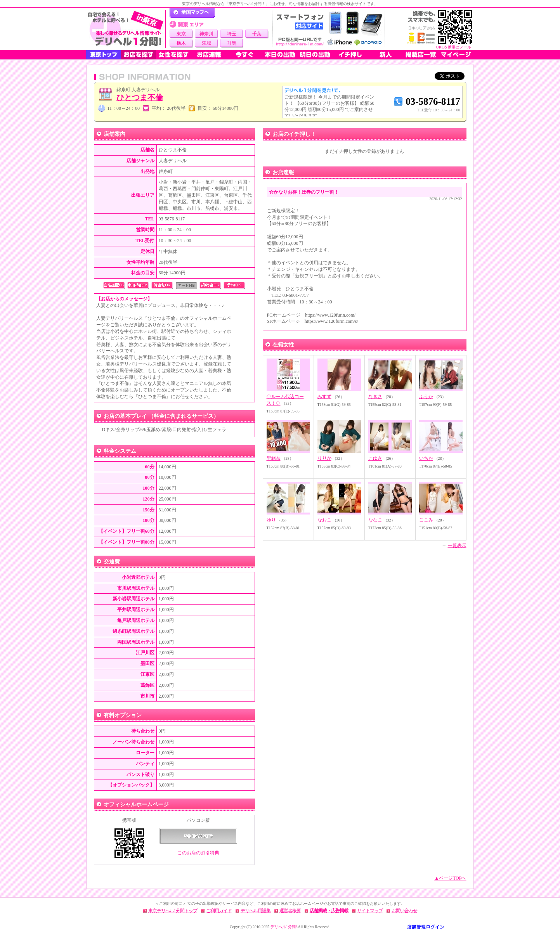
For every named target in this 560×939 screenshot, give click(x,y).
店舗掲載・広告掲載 (329, 911)
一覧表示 (457, 546)
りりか (324, 458)
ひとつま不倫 (140, 97)
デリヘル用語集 (256, 911)
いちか (426, 458)
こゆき (375, 458)
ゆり (271, 520)
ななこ (375, 520)
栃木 (181, 43)
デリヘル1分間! (284, 927)
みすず (324, 397)
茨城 (206, 43)
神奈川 (206, 34)
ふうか (426, 397)
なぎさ (375, 397)
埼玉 (232, 34)
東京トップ (104, 55)
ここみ (426, 520)
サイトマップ (370, 911)
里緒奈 (274, 458)
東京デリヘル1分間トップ (173, 911)
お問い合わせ (404, 911)
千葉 (257, 34)
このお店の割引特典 (198, 853)
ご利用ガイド (219, 911)
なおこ (324, 520)
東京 (181, 34)
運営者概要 (290, 911)
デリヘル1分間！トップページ (192, 13)
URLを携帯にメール (454, 47)
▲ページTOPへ (450, 878)
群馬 (232, 43)
